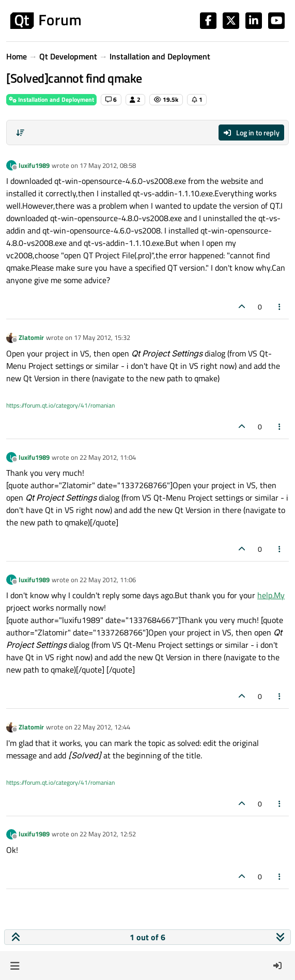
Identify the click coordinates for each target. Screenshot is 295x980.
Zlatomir (31, 337)
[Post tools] (280, 307)
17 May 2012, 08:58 (108, 165)
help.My (271, 595)
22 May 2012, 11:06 (108, 580)
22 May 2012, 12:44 (102, 727)
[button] (15, 966)
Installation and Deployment (51, 99)
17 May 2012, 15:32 (102, 337)
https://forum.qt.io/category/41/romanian (60, 405)
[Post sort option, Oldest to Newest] (20, 133)
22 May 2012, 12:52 (108, 834)
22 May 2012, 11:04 (108, 457)
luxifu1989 (34, 165)
